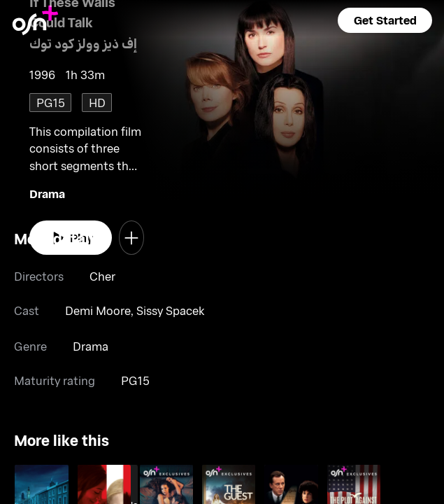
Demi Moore (98, 310)
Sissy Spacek (170, 310)
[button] (385, 20)
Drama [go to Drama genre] (47, 193)
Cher (102, 276)
